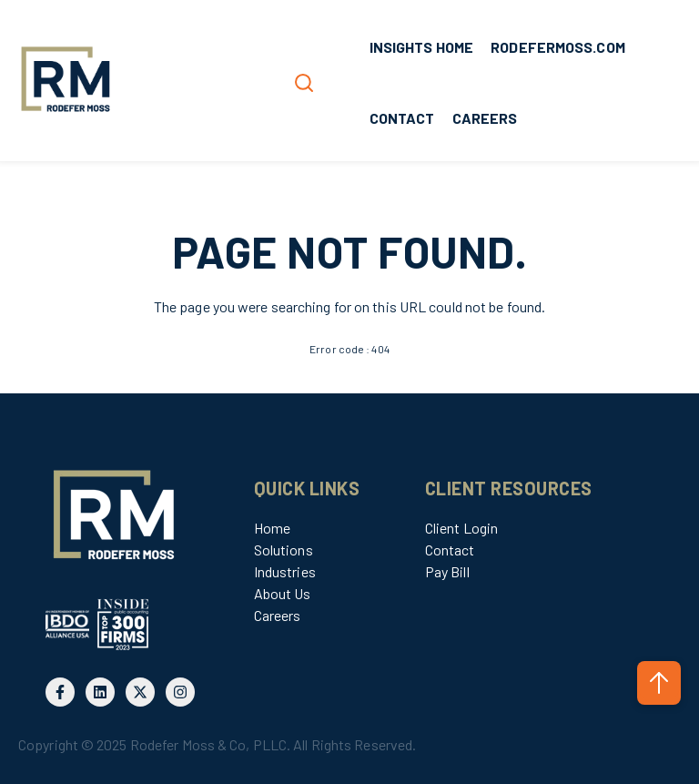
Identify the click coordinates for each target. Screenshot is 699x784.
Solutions (284, 550)
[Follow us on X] (140, 692)
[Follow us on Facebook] (60, 692)
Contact (450, 550)
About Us (283, 593)
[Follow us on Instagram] (180, 692)
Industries (285, 571)
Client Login (461, 528)
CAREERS (485, 118)
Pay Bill (447, 571)
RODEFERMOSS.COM (558, 47)
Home (272, 528)
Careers (278, 615)
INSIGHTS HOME (421, 47)
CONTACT (402, 118)
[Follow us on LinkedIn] (100, 692)
